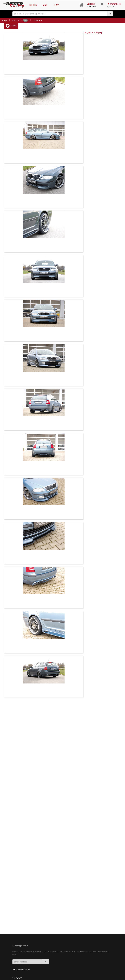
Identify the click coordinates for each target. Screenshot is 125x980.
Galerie (11, 26)
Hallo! (92, 5)
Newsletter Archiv (22, 969)
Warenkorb (114, 5)
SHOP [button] (56, 5)
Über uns (38, 20)
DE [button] (46, 5)
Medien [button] (34, 5)
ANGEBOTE (20, 20)
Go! (45, 962)
